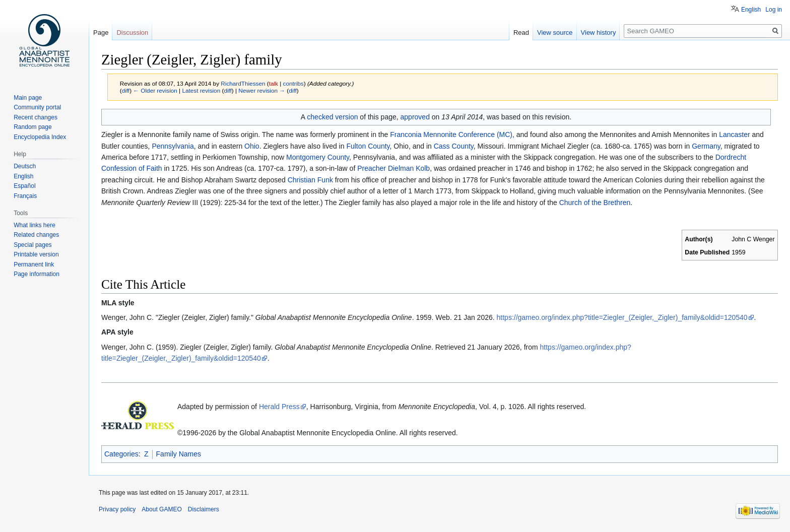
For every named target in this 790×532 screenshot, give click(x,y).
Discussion (132, 32)
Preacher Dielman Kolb (393, 168)
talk (274, 83)
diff (126, 90)
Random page (32, 127)
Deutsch (25, 166)
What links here (35, 225)
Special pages (32, 245)
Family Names (179, 454)
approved (415, 117)
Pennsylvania (173, 146)
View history (599, 32)
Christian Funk (310, 180)
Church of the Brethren (595, 203)
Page (101, 32)
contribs (293, 83)
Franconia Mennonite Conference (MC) (451, 135)
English (751, 10)
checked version (332, 117)
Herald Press (279, 407)
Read (521, 32)
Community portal (37, 107)
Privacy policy (117, 509)
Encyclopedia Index (40, 137)
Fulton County (368, 146)
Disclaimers (204, 509)
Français (25, 196)
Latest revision (201, 90)
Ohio (252, 146)
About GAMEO (161, 509)
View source (555, 32)
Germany (706, 146)
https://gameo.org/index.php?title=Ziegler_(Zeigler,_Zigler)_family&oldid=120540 (622, 317)
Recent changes (36, 117)
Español (24, 186)
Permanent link (34, 264)
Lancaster (734, 135)
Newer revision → (262, 90)
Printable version (36, 254)
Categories (121, 454)
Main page (28, 98)
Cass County (454, 146)
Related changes (36, 235)
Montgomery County (318, 157)
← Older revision (155, 90)
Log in (774, 10)
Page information (37, 274)
